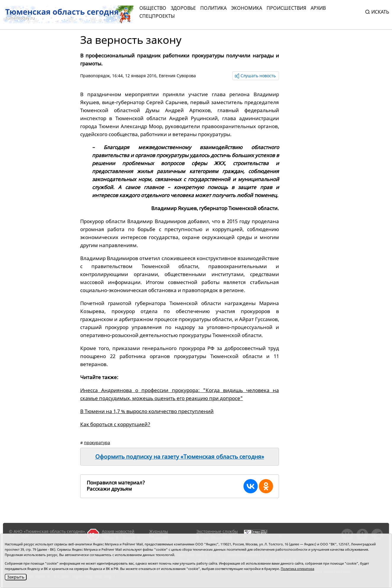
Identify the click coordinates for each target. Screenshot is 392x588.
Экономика (247, 8)
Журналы (159, 531)
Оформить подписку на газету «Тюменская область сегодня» (180, 457)
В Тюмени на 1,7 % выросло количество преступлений (147, 411)
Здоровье (183, 8)
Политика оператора (297, 569)
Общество (153, 8)
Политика (213, 8)
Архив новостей (118, 531)
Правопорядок (95, 76)
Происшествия (286, 8)
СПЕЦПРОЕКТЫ (157, 16)
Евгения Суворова (177, 76)
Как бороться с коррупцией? (115, 424)
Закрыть (16, 577)
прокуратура (97, 443)
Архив (318, 8)
